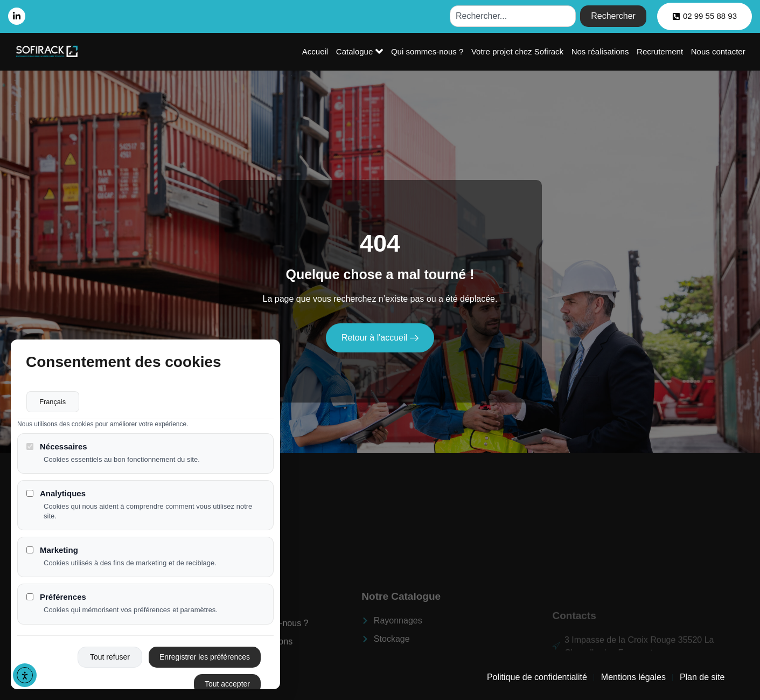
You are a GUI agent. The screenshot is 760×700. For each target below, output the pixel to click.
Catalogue (362, 51)
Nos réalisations (601, 51)
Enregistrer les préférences (205, 657)
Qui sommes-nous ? (429, 51)
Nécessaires (57, 447)
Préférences (56, 598)
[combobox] (513, 16)
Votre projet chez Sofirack (519, 51)
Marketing (52, 550)
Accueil (318, 51)
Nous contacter (718, 51)
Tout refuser (110, 657)
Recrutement (660, 51)
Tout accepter (227, 684)
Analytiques (56, 494)
